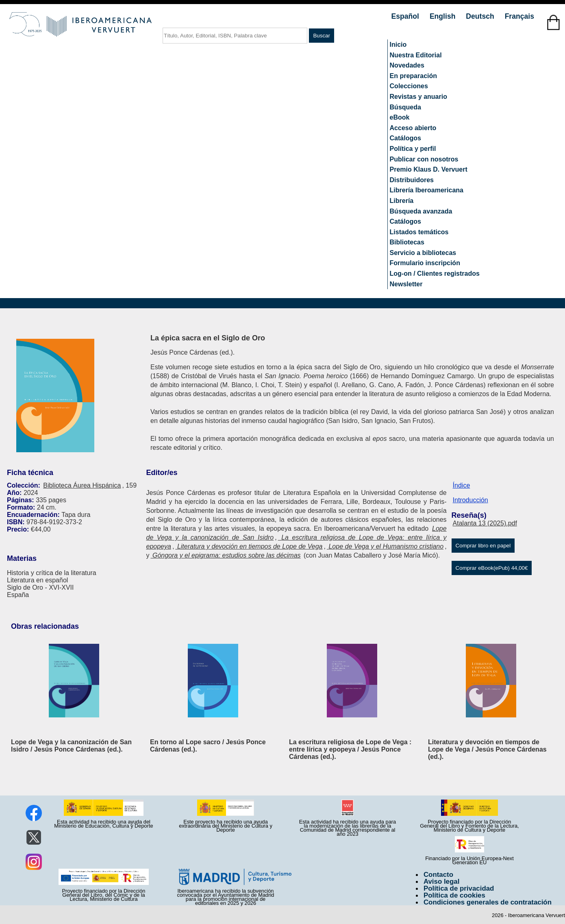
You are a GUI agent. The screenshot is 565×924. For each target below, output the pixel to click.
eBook (400, 117)
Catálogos (405, 138)
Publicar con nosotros (424, 159)
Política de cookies (454, 895)
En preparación (413, 76)
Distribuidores (412, 180)
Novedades (407, 65)
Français (519, 16)
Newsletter (406, 284)
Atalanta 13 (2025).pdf (485, 523)
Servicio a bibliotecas (423, 253)
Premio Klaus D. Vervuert (429, 169)
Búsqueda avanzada (421, 211)
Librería (402, 201)
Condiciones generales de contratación (488, 902)
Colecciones (409, 86)
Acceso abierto (413, 128)
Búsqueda (405, 107)
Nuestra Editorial (416, 55)
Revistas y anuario (418, 97)
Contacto (438, 875)
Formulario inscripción (425, 263)
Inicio (398, 45)
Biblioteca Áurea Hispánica (82, 485)
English (443, 16)
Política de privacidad (459, 888)
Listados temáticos (419, 232)
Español (406, 16)
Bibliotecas (407, 242)
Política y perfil (413, 149)
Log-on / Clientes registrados (435, 273)
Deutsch (481, 16)
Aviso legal (441, 882)
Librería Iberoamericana (427, 190)
